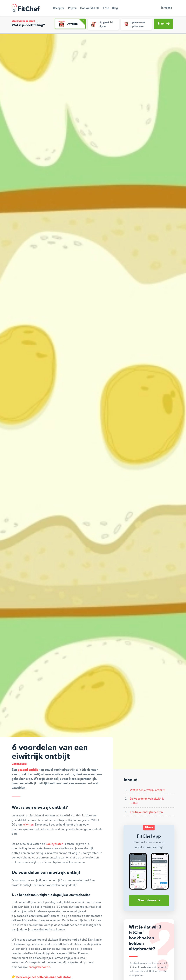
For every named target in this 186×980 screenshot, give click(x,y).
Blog (115, 8)
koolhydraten (54, 844)
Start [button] (164, 24)
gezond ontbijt (28, 770)
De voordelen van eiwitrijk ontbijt (147, 801)
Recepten (59, 8)
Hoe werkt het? (90, 8)
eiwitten (28, 825)
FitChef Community (26, 8)
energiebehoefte (39, 967)
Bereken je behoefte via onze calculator (44, 977)
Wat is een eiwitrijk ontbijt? (147, 790)
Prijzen (72, 8)
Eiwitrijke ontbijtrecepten (146, 812)
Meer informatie (149, 900)
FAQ (106, 8)
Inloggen (167, 8)
